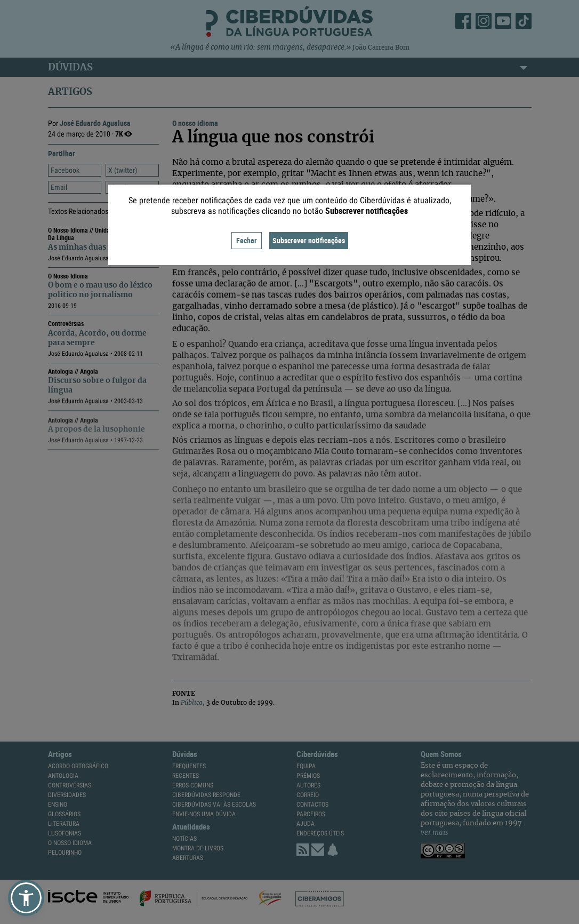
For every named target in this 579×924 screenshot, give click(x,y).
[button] (26, 898)
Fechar (247, 240)
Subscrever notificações (309, 240)
